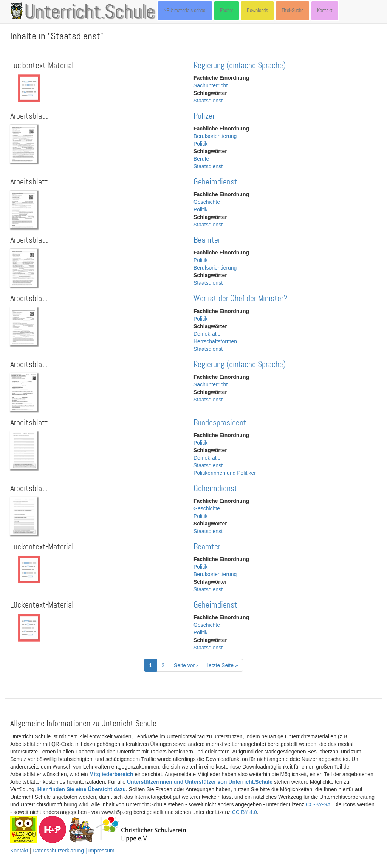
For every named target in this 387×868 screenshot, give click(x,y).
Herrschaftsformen (215, 341)
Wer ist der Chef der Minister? (240, 298)
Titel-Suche (293, 10)
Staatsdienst (208, 101)
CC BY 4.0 (245, 812)
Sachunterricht (211, 85)
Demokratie (207, 334)
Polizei (204, 116)
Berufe (201, 159)
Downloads (257, 10)
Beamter (207, 240)
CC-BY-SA (318, 804)
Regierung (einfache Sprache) (240, 66)
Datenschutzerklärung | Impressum (74, 851)
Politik (200, 144)
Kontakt (325, 10)
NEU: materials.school (185, 10)
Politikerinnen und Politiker (225, 473)
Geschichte (207, 202)
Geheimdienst (215, 182)
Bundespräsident (220, 423)
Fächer (227, 10)
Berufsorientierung (215, 136)
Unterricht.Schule (90, 12)
